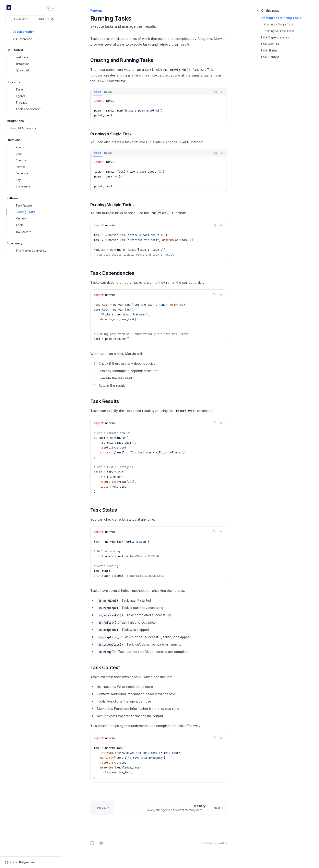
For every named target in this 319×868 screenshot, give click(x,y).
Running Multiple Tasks (279, 31)
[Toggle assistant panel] (52, 19)
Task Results (270, 44)
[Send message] (222, 824)
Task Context (270, 57)
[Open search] (26, 19)
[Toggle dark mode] (51, 8)
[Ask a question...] (159, 822)
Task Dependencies (275, 37)
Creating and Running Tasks (281, 18)
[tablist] (151, 92)
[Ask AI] (222, 92)
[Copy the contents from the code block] (215, 92)
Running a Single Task (279, 24)
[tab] (98, 92)
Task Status (269, 50)
